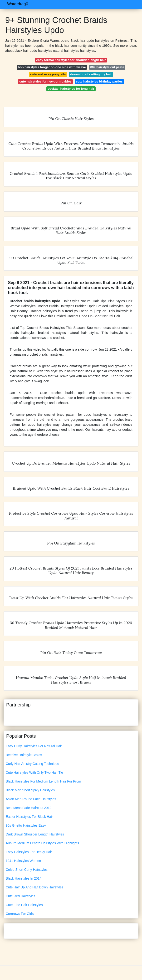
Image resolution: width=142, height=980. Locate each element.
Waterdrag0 (18, 4)
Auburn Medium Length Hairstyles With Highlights (42, 843)
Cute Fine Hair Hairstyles (24, 905)
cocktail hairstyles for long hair (71, 89)
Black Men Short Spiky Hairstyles (30, 790)
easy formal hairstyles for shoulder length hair (71, 60)
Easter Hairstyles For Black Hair (29, 817)
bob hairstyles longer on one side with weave (52, 67)
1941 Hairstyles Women (23, 861)
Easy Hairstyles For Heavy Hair (29, 852)
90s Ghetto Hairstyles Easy (26, 825)
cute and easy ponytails (48, 74)
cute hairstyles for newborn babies (45, 81)
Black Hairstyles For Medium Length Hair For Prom (43, 781)
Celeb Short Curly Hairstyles (27, 870)
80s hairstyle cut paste (107, 67)
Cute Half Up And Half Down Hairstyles (34, 887)
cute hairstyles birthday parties (99, 81)
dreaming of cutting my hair (91, 74)
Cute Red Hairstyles (21, 896)
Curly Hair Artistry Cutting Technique (32, 764)
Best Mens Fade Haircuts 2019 (29, 808)
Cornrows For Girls (20, 914)
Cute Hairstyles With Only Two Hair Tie (34, 773)
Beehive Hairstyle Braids (24, 755)
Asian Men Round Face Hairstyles (31, 799)
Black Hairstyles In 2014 (24, 878)
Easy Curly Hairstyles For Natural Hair (34, 746)
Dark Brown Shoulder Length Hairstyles (35, 834)
